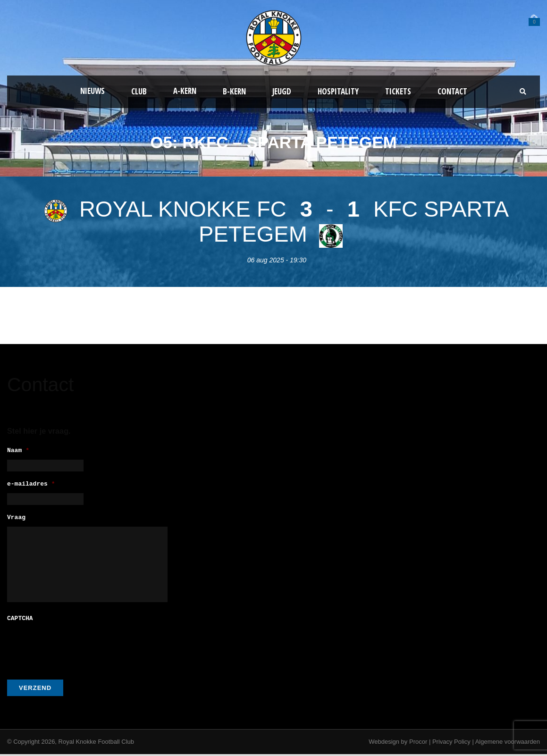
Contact (452, 91)
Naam (18, 451)
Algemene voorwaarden (508, 743)
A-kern (185, 91)
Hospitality (338, 91)
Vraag (16, 521)
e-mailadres (31, 486)
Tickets (398, 91)
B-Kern (234, 91)
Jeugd (282, 91)
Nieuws (93, 91)
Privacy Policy (451, 743)
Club (139, 91)
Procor (418, 743)
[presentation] (79, 648)
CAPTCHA (20, 621)
